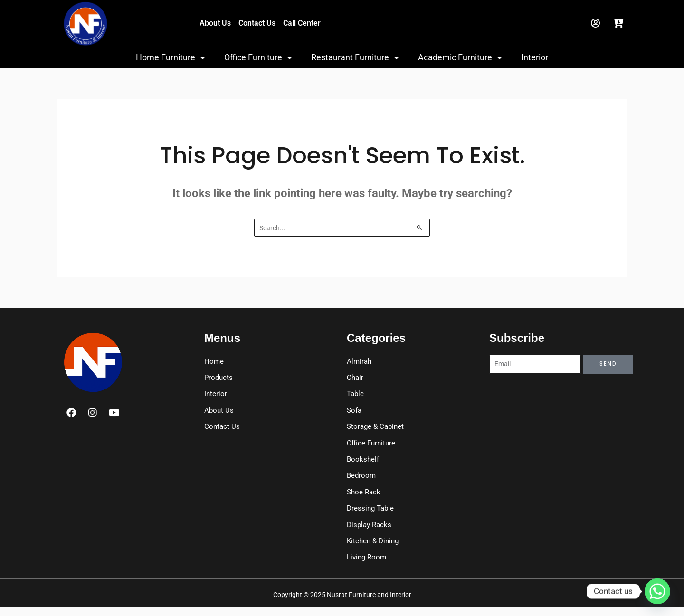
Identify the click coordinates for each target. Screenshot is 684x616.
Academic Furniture (460, 57)
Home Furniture (171, 57)
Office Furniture (258, 57)
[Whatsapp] (657, 591)
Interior (535, 57)
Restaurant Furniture (355, 57)
